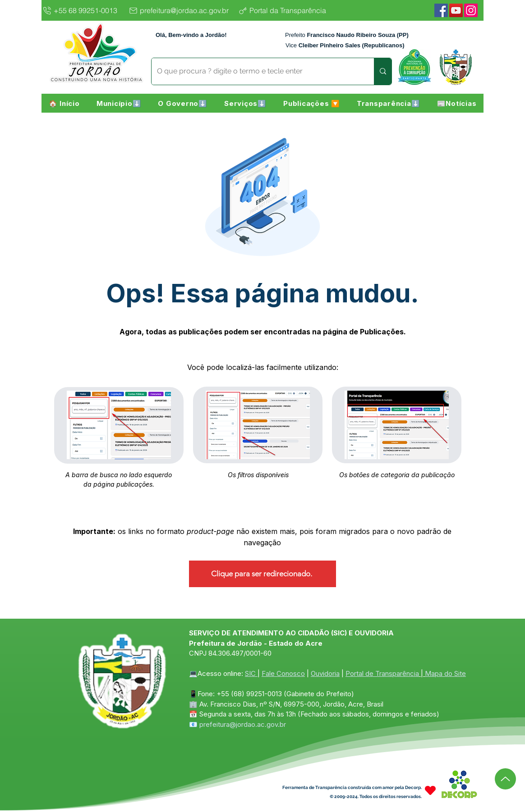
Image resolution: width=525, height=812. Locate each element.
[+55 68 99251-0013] (83, 10)
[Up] (505, 779)
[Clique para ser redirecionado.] (262, 574)
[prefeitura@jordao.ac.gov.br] (181, 10)
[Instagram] (471, 10)
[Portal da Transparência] (289, 10)
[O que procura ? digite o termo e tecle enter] (256, 71)
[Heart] (430, 791)
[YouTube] (456, 10)
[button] (119, 103)
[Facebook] (441, 10)
